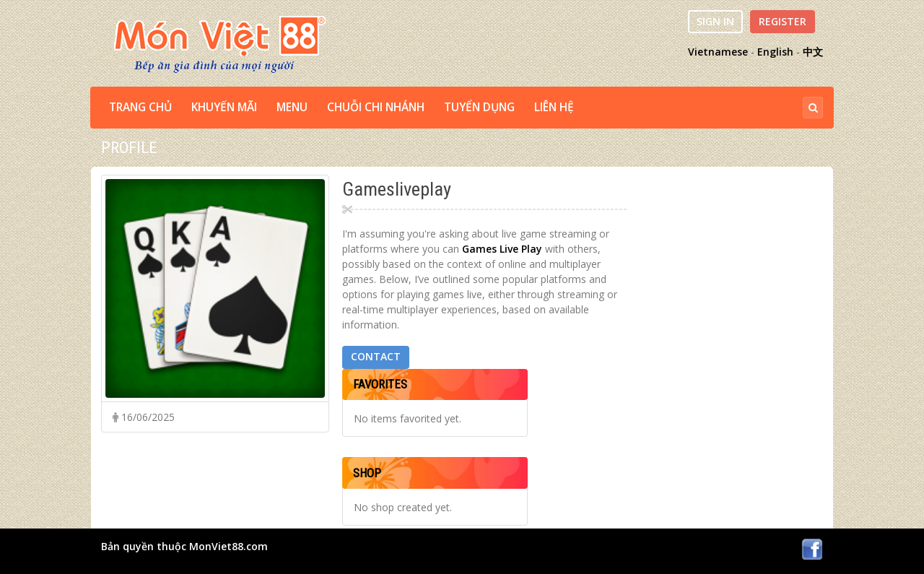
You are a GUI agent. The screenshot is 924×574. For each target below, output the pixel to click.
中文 (813, 52)
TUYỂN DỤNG (479, 107)
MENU (292, 107)
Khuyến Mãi (224, 107)
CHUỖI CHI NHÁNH (376, 107)
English (775, 52)
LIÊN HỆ (554, 107)
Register (783, 21)
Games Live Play (502, 249)
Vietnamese (718, 52)
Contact (376, 356)
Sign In (715, 21)
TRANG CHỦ (140, 107)
